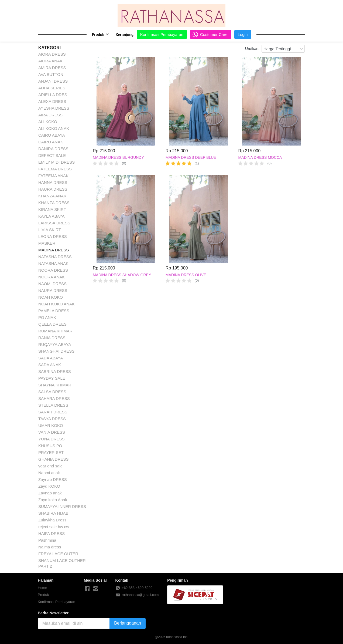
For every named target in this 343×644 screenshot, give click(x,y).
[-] (87, 589)
